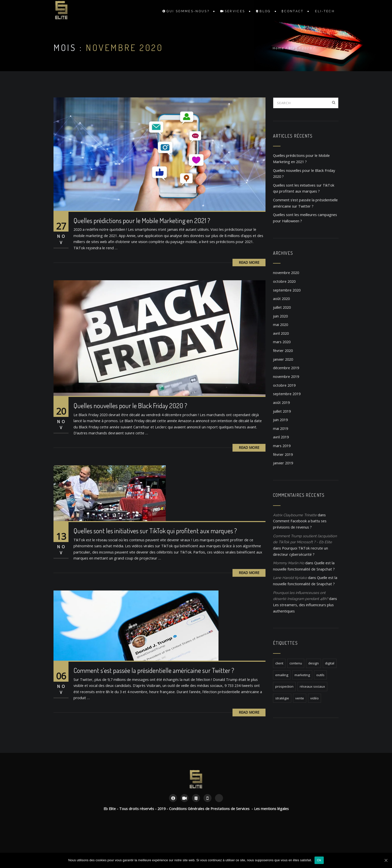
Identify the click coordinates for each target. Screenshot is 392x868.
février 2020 (283, 351)
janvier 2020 (283, 359)
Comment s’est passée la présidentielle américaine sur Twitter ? (154, 670)
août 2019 (281, 403)
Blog (263, 11)
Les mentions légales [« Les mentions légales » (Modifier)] (271, 809)
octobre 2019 (284, 385)
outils (320, 675)
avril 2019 (281, 437)
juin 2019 (280, 420)
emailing (282, 675)
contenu (296, 663)
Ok (319, 860)
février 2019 (283, 454)
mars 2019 (282, 446)
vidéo (314, 698)
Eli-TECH (325, 11)
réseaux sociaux (312, 686)
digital (330, 663)
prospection (284, 686)
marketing (302, 675)
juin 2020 (280, 316)
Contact (293, 11)
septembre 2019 (287, 394)
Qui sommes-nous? (186, 11)
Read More (249, 262)
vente (300, 698)
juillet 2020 (282, 307)
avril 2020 (281, 333)
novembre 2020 (286, 273)
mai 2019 (280, 429)
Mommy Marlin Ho (289, 563)
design (313, 663)
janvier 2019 (283, 463)
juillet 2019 (282, 411)
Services (233, 11)
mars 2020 (282, 342)
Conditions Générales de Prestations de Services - (211, 809)
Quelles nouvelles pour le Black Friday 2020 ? (130, 406)
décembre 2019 (286, 368)
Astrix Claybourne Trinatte (295, 515)
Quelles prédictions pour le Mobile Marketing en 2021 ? (142, 220)
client (279, 663)
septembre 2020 (287, 290)
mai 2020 (280, 325)
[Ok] (386, 860)
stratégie (282, 698)
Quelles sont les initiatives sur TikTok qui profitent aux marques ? (155, 531)
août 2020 (281, 299)
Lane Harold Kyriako (290, 578)
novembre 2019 (286, 377)
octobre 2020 (284, 281)
